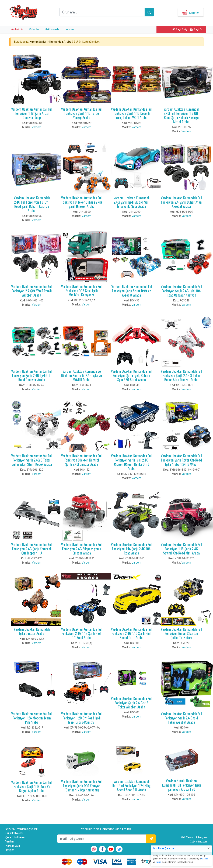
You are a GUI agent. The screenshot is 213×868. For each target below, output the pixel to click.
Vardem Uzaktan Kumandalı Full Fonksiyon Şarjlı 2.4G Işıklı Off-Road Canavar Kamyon (181, 291)
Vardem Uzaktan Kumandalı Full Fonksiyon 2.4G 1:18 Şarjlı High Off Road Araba (82, 633)
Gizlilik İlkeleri (14, 833)
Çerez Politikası (15, 837)
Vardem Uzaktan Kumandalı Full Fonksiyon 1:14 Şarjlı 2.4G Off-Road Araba (132, 549)
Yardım (10, 842)
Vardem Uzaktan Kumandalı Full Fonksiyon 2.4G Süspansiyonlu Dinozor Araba (82, 549)
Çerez (159, 862)
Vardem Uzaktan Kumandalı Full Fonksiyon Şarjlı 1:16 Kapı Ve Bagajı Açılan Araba (32, 786)
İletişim (69, 29)
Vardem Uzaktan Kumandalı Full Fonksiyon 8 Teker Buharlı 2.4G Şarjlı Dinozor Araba (82, 202)
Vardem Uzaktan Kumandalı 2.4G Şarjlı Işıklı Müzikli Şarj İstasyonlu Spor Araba (132, 202)
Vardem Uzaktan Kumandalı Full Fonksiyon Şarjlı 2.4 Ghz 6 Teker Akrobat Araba (132, 703)
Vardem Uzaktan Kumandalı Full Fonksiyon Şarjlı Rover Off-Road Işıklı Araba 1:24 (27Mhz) (181, 460)
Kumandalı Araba (60, 42)
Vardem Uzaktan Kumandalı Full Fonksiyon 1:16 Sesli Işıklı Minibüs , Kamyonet (82, 291)
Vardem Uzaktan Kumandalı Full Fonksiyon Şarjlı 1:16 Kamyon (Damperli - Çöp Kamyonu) (82, 786)
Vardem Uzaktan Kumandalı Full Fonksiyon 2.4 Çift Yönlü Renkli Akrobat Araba (32, 291)
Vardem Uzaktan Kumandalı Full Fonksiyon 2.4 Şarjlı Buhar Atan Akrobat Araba (181, 202)
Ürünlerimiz (17, 29)
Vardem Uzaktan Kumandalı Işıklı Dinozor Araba (32, 631)
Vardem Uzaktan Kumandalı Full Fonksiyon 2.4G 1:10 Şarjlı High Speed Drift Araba (132, 633)
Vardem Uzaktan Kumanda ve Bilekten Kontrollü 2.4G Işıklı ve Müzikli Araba (82, 375)
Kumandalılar (38, 42)
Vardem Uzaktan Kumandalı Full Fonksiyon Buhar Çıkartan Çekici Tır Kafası (181, 633)
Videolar (34, 29)
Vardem (37, 127)
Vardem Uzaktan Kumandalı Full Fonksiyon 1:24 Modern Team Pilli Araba (32, 718)
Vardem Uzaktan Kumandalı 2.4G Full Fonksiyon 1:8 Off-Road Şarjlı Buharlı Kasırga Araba (32, 204)
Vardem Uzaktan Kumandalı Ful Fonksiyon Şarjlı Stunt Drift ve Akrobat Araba (132, 291)
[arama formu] (102, 12)
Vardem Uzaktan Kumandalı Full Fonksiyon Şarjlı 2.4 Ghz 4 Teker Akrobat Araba (181, 718)
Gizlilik (205, 859)
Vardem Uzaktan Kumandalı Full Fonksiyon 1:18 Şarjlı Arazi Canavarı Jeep (32, 113)
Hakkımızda (52, 29)
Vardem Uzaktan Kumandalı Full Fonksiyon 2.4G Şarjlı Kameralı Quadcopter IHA (32, 549)
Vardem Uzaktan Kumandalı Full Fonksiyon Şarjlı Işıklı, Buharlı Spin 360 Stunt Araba (132, 375)
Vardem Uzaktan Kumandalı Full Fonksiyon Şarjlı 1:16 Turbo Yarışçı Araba (82, 113)
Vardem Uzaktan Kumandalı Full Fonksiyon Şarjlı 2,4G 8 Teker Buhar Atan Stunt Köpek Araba (32, 460)
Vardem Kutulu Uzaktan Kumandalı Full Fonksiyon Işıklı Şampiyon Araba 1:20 (181, 785)
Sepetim (194, 13)
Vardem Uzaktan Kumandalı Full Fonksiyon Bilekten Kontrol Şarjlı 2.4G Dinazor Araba (82, 460)
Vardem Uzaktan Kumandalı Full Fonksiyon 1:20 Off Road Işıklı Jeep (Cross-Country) (82, 718)
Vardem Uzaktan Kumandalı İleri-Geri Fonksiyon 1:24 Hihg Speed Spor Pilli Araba (132, 786)
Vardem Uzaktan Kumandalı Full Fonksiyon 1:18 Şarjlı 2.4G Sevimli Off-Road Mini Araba (181, 549)
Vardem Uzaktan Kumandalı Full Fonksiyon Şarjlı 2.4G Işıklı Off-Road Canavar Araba (32, 375)
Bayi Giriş (180, 29)
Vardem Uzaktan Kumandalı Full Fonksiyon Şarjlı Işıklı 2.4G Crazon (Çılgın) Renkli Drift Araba (132, 462)
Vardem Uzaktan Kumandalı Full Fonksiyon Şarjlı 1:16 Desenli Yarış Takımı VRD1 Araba (132, 113)
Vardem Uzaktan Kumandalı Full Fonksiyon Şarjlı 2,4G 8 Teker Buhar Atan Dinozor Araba (181, 375)
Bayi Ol (196, 29)
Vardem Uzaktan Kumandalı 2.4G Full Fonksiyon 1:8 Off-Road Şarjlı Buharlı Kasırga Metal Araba (181, 115)
